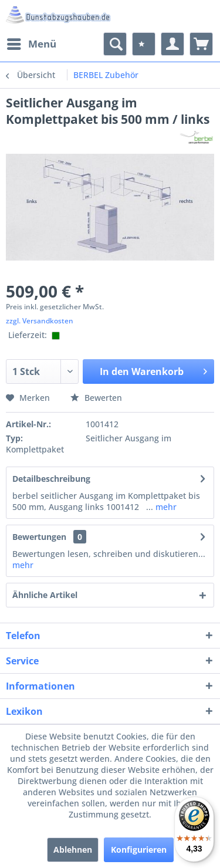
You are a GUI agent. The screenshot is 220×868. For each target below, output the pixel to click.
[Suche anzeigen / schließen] (115, 44)
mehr (165, 507)
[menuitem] (31, 44)
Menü (32, 43)
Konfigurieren (139, 850)
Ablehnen (73, 850)
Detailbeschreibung (51, 479)
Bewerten (96, 398)
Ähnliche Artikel (45, 595)
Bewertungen (39, 537)
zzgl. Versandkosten (40, 321)
